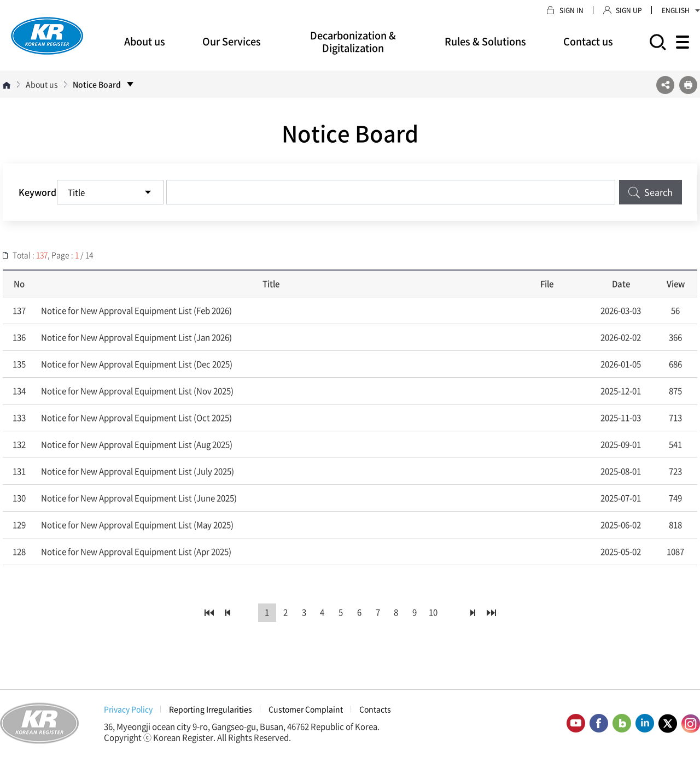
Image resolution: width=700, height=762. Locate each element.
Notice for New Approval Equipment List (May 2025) (137, 525)
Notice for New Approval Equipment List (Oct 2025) (136, 418)
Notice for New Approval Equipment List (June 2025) (139, 498)
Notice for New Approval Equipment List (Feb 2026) (136, 310)
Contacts (375, 709)
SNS (665, 85)
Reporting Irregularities (211, 709)
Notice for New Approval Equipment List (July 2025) (138, 471)
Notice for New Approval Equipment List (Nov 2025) (137, 391)
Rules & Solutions (485, 41)
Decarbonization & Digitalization (353, 42)
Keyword (37, 192)
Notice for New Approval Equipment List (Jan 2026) (136, 337)
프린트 (688, 85)
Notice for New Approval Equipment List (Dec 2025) (137, 364)
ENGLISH (681, 10)
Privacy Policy (128, 709)
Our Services (232, 41)
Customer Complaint (306, 709)
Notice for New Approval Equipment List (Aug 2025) (137, 444)
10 (434, 613)
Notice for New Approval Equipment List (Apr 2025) (136, 552)
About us (145, 41)
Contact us (588, 41)
